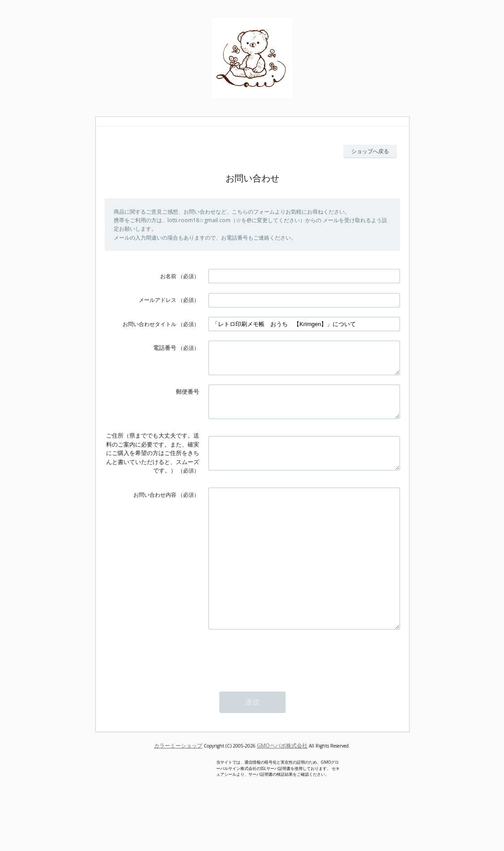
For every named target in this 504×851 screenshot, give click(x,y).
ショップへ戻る (370, 151)
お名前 (168, 276)
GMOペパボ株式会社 (282, 783)
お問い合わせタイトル (149, 324)
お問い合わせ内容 (155, 505)
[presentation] (276, 694)
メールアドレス (158, 300)
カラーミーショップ (178, 783)
